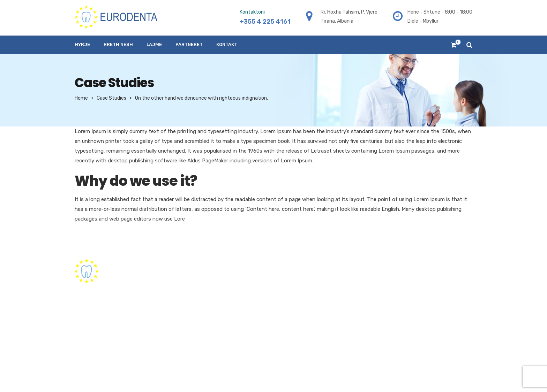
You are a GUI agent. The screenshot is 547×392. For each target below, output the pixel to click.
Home (81, 98)
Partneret (189, 44)
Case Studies (111, 98)
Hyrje (82, 44)
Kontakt (227, 44)
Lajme (154, 44)
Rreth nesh (118, 44)
